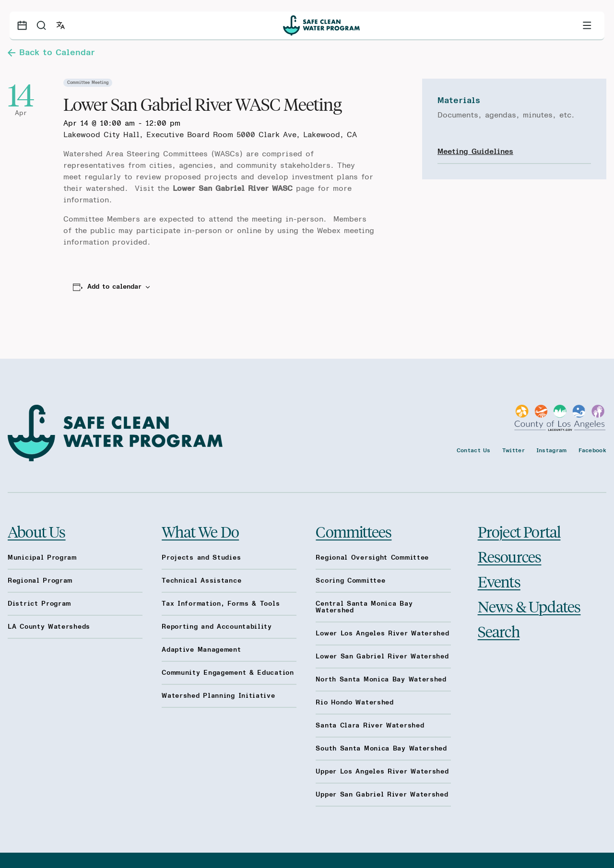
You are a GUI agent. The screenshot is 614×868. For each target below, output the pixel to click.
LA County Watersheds (49, 627)
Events (499, 581)
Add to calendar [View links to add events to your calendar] (114, 287)
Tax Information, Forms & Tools (221, 604)
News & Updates (529, 606)
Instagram (552, 450)
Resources (510, 556)
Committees (354, 531)
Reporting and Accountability (217, 627)
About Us (37, 531)
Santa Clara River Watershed (370, 726)
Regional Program (40, 581)
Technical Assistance (201, 581)
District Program (39, 604)
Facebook (592, 450)
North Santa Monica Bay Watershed (381, 680)
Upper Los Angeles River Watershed (382, 772)
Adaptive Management (201, 650)
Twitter (514, 450)
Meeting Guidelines (475, 152)
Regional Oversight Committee (372, 558)
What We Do (200, 531)
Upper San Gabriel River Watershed (382, 795)
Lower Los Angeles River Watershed (382, 633)
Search (499, 631)
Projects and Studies (201, 558)
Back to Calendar (51, 53)
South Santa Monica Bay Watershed (381, 749)
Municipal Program (42, 558)
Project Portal (519, 531)
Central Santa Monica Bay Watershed (364, 607)
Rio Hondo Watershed (354, 703)
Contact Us (474, 450)
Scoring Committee (350, 581)
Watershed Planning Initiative (218, 696)
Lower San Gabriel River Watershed (382, 657)
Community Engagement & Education (228, 673)
